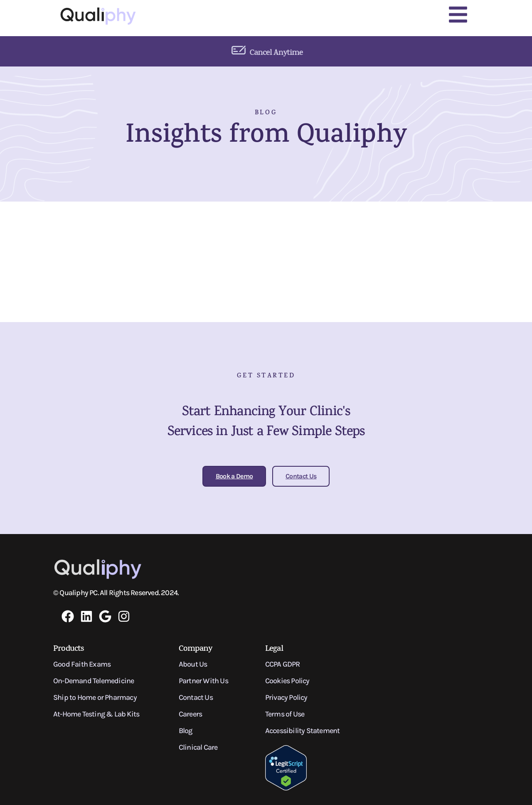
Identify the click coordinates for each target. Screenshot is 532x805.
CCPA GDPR (283, 664)
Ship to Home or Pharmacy (95, 697)
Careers (190, 714)
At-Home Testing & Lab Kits (96, 714)
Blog (186, 731)
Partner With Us (203, 681)
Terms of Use (285, 714)
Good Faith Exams (82, 664)
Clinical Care (198, 747)
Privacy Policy (286, 697)
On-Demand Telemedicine (94, 681)
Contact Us (196, 697)
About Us (193, 664)
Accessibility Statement (303, 731)
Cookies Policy (287, 681)
